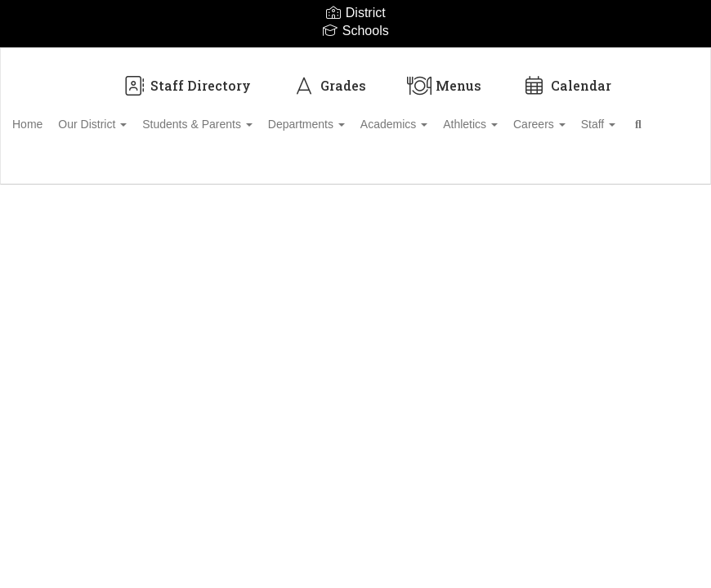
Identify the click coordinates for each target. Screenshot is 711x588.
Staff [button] (55, 157)
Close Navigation (179, 163)
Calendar (567, 77)
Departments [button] (359, 116)
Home (53, 116)
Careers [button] (619, 116)
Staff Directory (186, 77)
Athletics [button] (541, 116)
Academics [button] (455, 116)
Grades (329, 77)
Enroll (645, 210)
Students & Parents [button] (241, 116)
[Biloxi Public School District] (356, 58)
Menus (444, 77)
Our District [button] (127, 116)
